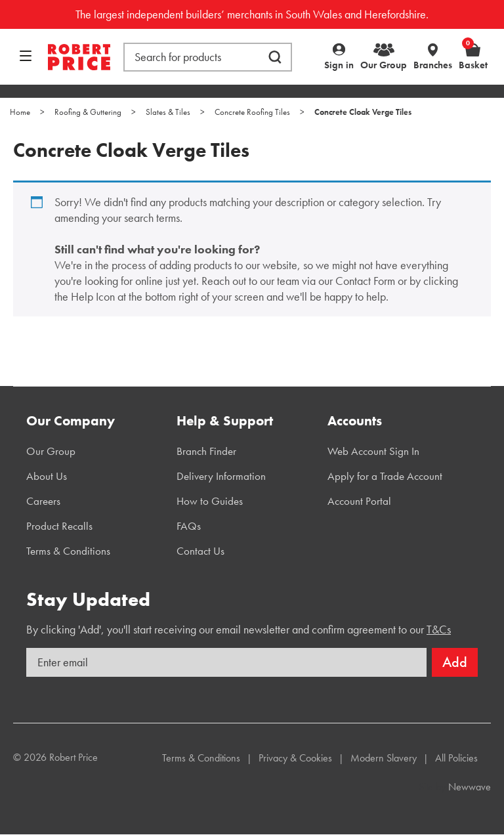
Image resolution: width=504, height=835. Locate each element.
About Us (47, 476)
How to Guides (210, 501)
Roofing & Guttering (88, 112)
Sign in (339, 65)
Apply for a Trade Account (385, 476)
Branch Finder (206, 451)
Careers (43, 501)
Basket (473, 56)
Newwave (470, 787)
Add (455, 662)
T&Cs (439, 629)
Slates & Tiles (168, 112)
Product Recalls (59, 526)
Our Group (384, 65)
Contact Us (200, 551)
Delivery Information (221, 476)
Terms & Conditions (68, 551)
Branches (433, 65)
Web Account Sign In (373, 451)
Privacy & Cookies (295, 758)
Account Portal (359, 501)
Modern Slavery (384, 758)
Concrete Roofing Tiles (252, 112)
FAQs (189, 526)
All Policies (456, 758)
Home (20, 112)
